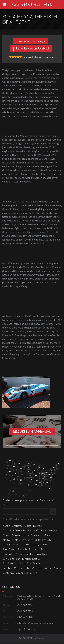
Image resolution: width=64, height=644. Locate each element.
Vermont (37, 568)
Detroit (37, 526)
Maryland (36, 535)
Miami (47, 535)
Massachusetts (20, 535)
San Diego (9, 559)
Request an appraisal (32, 431)
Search (54, 512)
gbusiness (20, 629)
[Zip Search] (26, 512)
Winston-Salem (52, 568)
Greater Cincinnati (37, 530)
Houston (54, 530)
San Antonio (41, 554)
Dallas (28, 526)
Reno (43, 549)
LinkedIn (34, 629)
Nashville (8, 540)
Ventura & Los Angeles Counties (21, 573)
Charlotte (17, 526)
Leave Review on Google (31, 41)
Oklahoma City (43, 540)
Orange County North (34, 544)
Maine (6, 535)
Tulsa (27, 568)
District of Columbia (14, 530)
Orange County (11, 544)
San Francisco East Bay (29, 559)
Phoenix (22, 549)
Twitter (29, 629)
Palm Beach (9, 549)
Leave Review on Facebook (33, 48)
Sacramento (26, 554)
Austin (6, 526)
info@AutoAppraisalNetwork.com (35, 623)
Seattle (37, 563)
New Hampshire (24, 540)
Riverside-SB (10, 554)
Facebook (24, 629)
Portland (34, 549)
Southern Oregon (13, 568)
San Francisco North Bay (17, 563)
